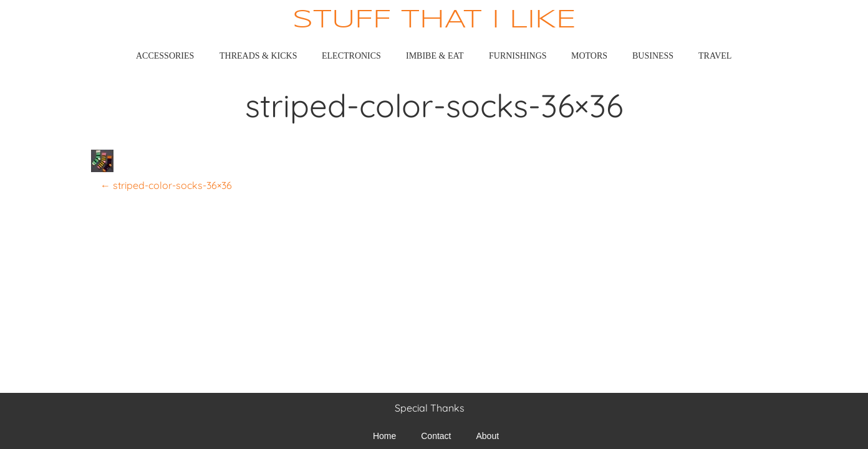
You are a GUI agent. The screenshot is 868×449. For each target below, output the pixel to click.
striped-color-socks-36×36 (166, 185)
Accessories (165, 56)
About (488, 436)
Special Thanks (430, 408)
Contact (436, 436)
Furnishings (518, 56)
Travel (715, 56)
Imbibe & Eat (435, 56)
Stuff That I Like (434, 20)
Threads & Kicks (258, 56)
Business (653, 56)
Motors (589, 56)
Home (384, 436)
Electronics (351, 56)
